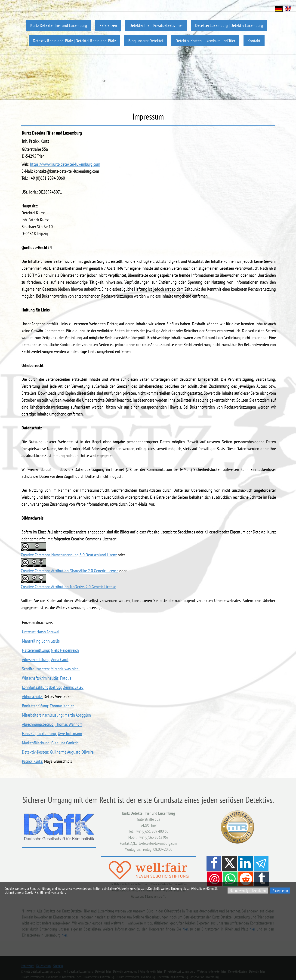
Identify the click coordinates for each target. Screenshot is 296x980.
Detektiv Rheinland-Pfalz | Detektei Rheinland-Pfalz (74, 41)
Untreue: (29, 632)
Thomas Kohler (62, 706)
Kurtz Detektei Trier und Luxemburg (59, 25)
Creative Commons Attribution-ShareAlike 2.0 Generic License (70, 571)
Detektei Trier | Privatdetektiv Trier (156, 25)
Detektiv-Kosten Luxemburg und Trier (205, 41)
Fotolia (66, 678)
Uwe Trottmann (70, 733)
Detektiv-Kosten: (35, 752)
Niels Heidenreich (65, 650)
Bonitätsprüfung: (35, 706)
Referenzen (108, 25)
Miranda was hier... (65, 669)
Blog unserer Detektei (146, 41)
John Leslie (51, 641)
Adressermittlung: (36, 659)
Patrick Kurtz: (32, 761)
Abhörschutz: (32, 696)
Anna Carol (60, 659)
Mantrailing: (32, 641)
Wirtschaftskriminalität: (41, 678)
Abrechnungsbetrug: (38, 724)
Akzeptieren (280, 891)
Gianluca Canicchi (65, 743)
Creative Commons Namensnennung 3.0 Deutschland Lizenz (69, 555)
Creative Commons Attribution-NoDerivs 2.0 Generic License (68, 587)
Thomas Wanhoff (68, 724)
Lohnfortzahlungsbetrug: (42, 687)
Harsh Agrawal (48, 632)
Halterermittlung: (36, 650)
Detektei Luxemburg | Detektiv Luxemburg (229, 25)
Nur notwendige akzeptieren (248, 891)
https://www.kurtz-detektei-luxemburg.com (65, 164)
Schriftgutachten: (36, 669)
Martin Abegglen (78, 715)
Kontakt (254, 41)
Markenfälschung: (36, 743)
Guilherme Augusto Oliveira (72, 752)
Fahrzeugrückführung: (39, 733)
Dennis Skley (73, 687)
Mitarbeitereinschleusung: (43, 715)
